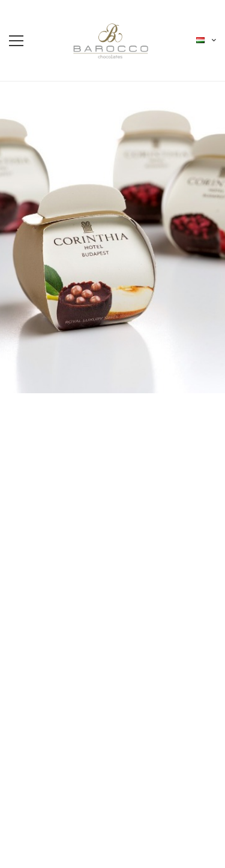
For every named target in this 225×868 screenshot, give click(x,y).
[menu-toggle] (16, 41)
